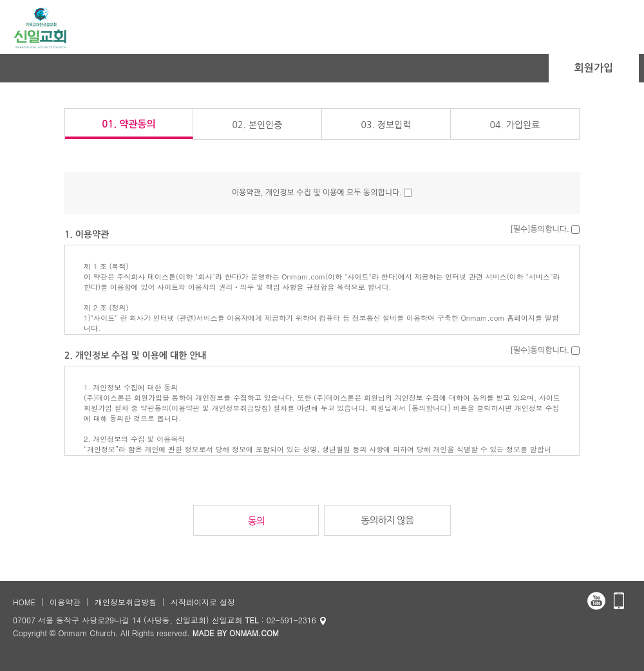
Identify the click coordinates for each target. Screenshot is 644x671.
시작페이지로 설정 (203, 602)
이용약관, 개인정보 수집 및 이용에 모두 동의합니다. (317, 193)
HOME (24, 602)
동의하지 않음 (387, 520)
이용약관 (65, 602)
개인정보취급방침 (126, 602)
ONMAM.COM (254, 633)
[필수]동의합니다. (539, 229)
